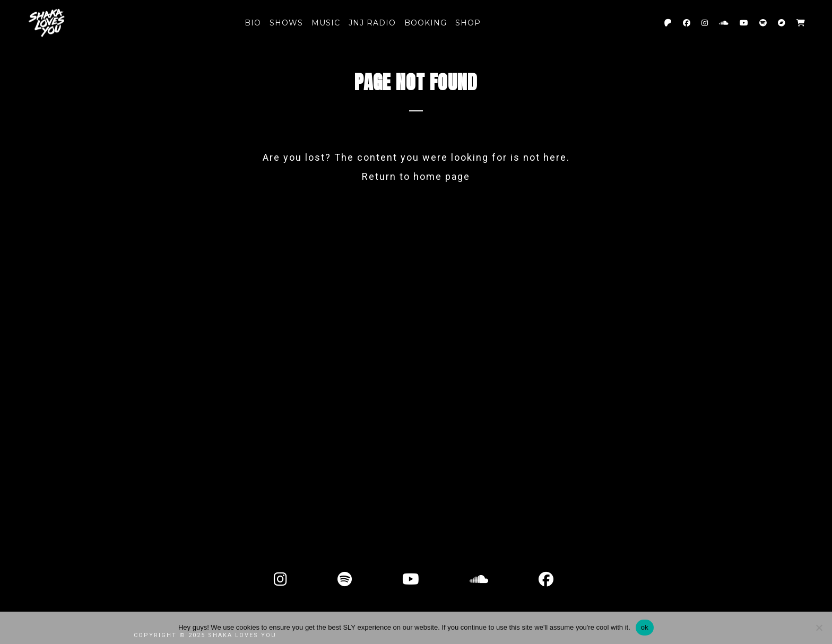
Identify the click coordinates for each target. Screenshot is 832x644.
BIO (253, 23)
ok (645, 627)
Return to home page (416, 176)
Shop (468, 23)
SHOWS (286, 23)
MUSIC (326, 23)
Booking (426, 23)
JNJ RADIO (372, 23)
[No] (819, 628)
